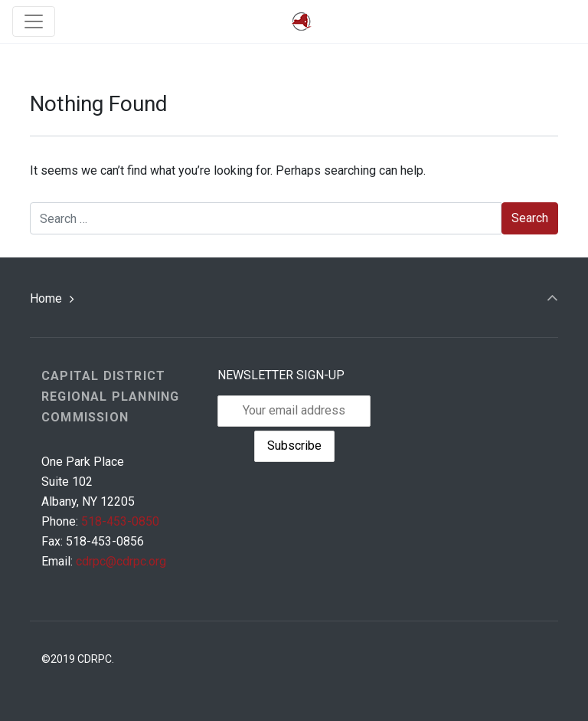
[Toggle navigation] (34, 21)
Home (46, 298)
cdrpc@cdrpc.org (121, 561)
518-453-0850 (120, 521)
